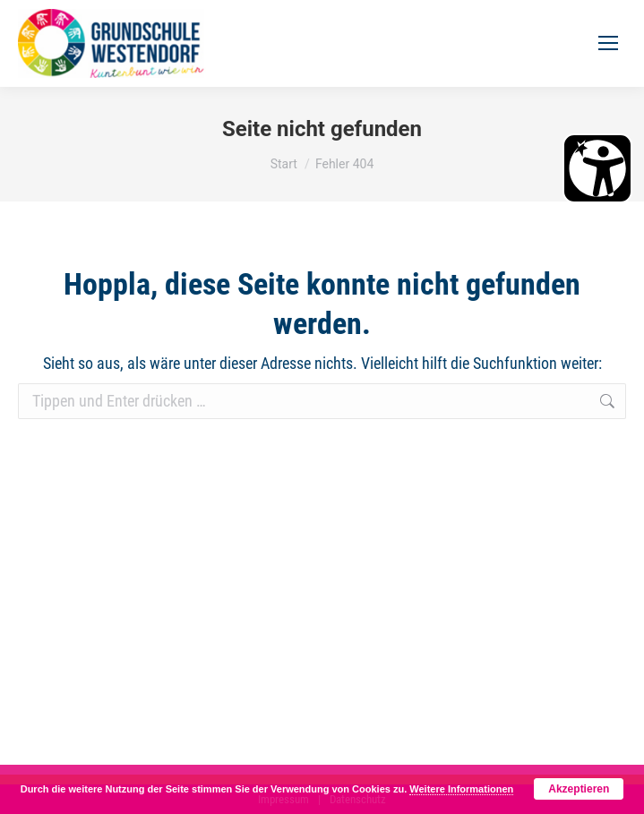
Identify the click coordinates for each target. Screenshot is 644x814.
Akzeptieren (579, 789)
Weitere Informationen (461, 789)
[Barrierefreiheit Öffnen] (597, 168)
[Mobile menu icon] (608, 43)
